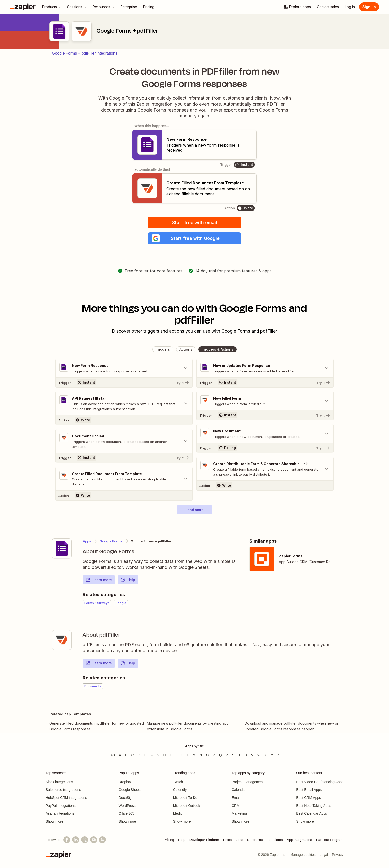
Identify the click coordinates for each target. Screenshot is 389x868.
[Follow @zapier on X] (85, 840)
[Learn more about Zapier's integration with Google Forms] (62, 548)
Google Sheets (130, 790)
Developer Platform (204, 840)
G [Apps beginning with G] (158, 755)
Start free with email (195, 222)
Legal (324, 855)
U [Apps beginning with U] (246, 755)
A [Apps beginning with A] (120, 755)
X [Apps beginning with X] (266, 755)
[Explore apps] (297, 7)
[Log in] (350, 7)
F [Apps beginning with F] (152, 755)
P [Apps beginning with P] (214, 755)
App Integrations (299, 840)
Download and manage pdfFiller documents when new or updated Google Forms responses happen (292, 726)
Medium (179, 813)
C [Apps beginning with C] (132, 755)
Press (227, 840)
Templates (275, 840)
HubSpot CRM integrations (66, 798)
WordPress (127, 806)
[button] (194, 238)
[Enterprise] (129, 7)
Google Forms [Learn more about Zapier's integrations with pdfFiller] (111, 541)
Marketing (239, 813)
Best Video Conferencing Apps (320, 782)
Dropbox (125, 782)
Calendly (180, 790)
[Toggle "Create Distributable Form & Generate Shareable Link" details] (265, 469)
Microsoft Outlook (187, 806)
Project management (248, 782)
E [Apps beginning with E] (146, 755)
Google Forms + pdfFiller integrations (85, 53)
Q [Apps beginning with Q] (220, 755)
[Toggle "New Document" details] (265, 434)
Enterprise (255, 840)
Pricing (169, 840)
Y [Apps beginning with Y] (272, 755)
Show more (54, 821)
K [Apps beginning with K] (181, 755)
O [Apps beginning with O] (207, 755)
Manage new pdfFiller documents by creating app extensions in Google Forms (188, 726)
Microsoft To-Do (185, 798)
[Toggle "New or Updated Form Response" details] (265, 368)
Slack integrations (59, 782)
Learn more (99, 580)
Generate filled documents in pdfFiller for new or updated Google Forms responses (97, 726)
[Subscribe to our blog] (102, 840)
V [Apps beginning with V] (252, 755)
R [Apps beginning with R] (227, 755)
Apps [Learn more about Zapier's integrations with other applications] (87, 541)
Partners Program (330, 840)
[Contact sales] (328, 7)
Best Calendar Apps (312, 813)
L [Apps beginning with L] (188, 755)
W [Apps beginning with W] (259, 755)
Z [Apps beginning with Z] (278, 755)
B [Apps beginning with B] (126, 755)
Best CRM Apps (308, 798)
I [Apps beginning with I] (170, 755)
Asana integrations (60, 813)
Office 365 (127, 813)
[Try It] (124, 382)
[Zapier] (23, 7)
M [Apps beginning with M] (194, 755)
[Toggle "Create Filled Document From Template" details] (124, 479)
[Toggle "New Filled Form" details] (265, 401)
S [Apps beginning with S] (233, 755)
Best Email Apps (309, 790)
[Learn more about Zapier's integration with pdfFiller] (62, 640)
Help (128, 580)
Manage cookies (303, 855)
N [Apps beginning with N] (201, 755)
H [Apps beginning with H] (164, 755)
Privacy (338, 855)
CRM (236, 806)
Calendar (239, 790)
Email (236, 798)
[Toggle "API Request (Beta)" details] (124, 403)
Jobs (239, 840)
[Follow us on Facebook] (67, 840)
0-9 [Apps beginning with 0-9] (112, 755)
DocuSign (126, 798)
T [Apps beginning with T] (240, 755)
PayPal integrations (61, 806)
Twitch (178, 782)
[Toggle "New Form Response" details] (124, 368)
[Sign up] (369, 7)
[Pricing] (149, 7)
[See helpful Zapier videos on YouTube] (94, 840)
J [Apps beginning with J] (176, 755)
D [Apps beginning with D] (139, 755)
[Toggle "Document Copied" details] (124, 441)
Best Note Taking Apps (314, 806)
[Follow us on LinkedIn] (76, 840)
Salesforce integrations (63, 790)
